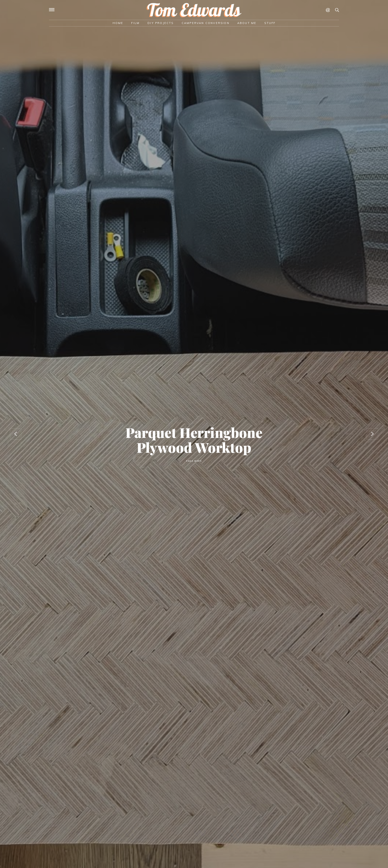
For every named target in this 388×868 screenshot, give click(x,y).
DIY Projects (160, 23)
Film (135, 23)
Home (118, 23)
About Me (247, 23)
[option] (194, 434)
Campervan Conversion (206, 23)
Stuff (270, 23)
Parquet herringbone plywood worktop (194, 440)
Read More (194, 461)
